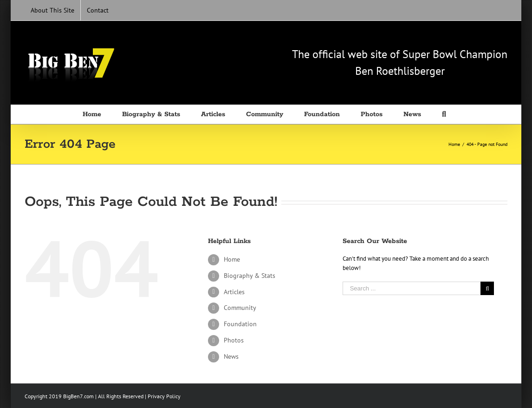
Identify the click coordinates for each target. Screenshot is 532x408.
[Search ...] (412, 288)
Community (240, 308)
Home (232, 259)
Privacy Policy (164, 396)
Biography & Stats (250, 276)
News (231, 356)
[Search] (446, 114)
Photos (234, 340)
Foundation (240, 324)
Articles (234, 292)
